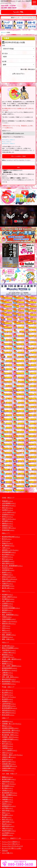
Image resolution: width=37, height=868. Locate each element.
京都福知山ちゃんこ (8, 770)
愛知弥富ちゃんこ (7, 655)
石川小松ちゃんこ (7, 690)
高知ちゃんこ (6, 813)
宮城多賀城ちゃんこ (8, 530)
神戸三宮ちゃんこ (7, 744)
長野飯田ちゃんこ (7, 701)
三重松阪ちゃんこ (7, 673)
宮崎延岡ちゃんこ (7, 835)
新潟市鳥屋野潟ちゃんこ (10, 708)
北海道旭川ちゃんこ (8, 514)
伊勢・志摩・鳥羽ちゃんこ (10, 677)
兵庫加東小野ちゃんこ (9, 764)
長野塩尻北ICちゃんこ (9, 710)
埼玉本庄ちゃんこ (7, 568)
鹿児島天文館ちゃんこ (9, 779)
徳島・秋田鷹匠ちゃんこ (10, 795)
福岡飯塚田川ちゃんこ (9, 806)
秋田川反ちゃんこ (7, 508)
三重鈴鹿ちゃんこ (7, 675)
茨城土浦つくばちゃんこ (10, 579)
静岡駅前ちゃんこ (7, 661)
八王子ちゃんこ (7, 632)
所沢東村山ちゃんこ (8, 599)
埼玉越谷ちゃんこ (7, 594)
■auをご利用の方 (7, 142)
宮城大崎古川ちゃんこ (9, 505)
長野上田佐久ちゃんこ (9, 712)
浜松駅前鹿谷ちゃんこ (9, 684)
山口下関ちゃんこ (7, 808)
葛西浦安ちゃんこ (7, 610)
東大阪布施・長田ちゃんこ (10, 735)
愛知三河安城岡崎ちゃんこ (10, 648)
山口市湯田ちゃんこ (8, 833)
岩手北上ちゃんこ (7, 517)
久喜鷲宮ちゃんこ (7, 603)
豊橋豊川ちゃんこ (7, 664)
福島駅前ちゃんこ (7, 526)
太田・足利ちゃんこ (8, 601)
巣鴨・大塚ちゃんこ (8, 639)
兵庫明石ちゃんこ (7, 746)
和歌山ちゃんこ (7, 726)
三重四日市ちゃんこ (8, 657)
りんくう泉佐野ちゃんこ (10, 750)
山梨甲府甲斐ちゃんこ (9, 704)
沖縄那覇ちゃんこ (7, 799)
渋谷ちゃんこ (6, 628)
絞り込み (5, 53)
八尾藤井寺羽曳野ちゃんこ (10, 739)
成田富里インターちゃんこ (10, 550)
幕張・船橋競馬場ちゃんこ (10, 615)
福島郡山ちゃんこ (7, 523)
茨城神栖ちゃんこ (7, 606)
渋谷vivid (5, 851)
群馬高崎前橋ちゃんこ (9, 552)
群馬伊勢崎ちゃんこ (8, 586)
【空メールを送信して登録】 (19, 156)
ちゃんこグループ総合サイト (11, 842)
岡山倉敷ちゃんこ (7, 815)
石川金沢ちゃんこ (7, 695)
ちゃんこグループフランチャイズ (12, 846)
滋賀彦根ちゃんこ (7, 721)
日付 (4, 45)
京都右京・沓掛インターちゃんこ (12, 755)
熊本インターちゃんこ (9, 784)
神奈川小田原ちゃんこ (9, 581)
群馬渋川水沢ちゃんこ (9, 577)
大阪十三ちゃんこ (7, 753)
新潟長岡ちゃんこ (7, 699)
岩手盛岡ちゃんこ (7, 521)
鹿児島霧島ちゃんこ (8, 786)
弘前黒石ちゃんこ (7, 510)
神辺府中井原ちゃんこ (9, 831)
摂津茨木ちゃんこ (7, 759)
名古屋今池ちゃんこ (8, 646)
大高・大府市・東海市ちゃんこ (12, 666)
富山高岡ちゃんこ (7, 692)
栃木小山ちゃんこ (7, 559)
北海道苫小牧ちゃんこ (9, 528)
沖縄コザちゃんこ (7, 828)
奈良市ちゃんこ (7, 741)
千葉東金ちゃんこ (7, 574)
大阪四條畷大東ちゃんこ (10, 766)
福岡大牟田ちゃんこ (8, 826)
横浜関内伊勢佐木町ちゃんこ (11, 537)
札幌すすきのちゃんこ (9, 519)
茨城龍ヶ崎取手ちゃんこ (10, 597)
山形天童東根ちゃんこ (9, 503)
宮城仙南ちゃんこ (7, 501)
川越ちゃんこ (6, 548)
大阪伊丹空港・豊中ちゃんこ (11, 730)
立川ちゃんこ (6, 541)
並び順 (4, 61)
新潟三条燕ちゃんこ (8, 715)
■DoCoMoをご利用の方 (8, 140)
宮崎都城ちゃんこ (7, 797)
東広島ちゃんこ (7, 817)
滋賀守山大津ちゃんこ (9, 761)
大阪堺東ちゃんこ (7, 748)
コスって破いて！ (7, 853)
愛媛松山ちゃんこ (7, 777)
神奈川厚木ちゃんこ (8, 563)
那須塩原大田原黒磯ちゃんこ (11, 608)
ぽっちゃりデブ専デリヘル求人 (12, 848)
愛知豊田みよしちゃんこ (10, 670)
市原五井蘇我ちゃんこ (9, 619)
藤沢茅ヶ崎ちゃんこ (8, 588)
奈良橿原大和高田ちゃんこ (10, 728)
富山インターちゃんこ (9, 697)
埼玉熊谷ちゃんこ (7, 557)
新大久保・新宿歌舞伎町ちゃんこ (12, 566)
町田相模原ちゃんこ (8, 561)
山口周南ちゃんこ (7, 802)
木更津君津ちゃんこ (8, 570)
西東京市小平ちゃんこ (9, 623)
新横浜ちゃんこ (7, 612)
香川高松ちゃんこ (7, 788)
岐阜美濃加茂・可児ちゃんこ (11, 681)
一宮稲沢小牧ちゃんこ (9, 652)
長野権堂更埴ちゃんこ (9, 706)
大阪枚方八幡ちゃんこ (9, 757)
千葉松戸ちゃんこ (7, 583)
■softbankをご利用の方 (8, 144)
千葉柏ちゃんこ (7, 617)
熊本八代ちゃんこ (7, 819)
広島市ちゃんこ (7, 804)
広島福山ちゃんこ (7, 790)
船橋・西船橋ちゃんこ (9, 635)
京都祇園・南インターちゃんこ (12, 724)
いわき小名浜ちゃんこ (9, 512)
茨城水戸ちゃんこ (7, 543)
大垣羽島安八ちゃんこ (9, 650)
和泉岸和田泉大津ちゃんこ (10, 732)
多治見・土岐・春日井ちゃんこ (12, 659)
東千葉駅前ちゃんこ (8, 545)
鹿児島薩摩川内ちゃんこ (10, 793)
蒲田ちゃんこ (6, 630)
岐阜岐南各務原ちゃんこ (10, 668)
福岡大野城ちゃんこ (8, 811)
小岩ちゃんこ (6, 626)
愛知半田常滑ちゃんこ (9, 679)
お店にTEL (18, 12)
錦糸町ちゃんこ (7, 572)
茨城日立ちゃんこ (7, 637)
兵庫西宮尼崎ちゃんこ (9, 768)
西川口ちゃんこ (7, 539)
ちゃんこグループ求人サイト (11, 844)
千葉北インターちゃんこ (10, 621)
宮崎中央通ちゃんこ (8, 822)
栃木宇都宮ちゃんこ (8, 554)
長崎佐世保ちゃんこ (8, 781)
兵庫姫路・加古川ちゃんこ (10, 737)
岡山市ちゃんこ (7, 824)
